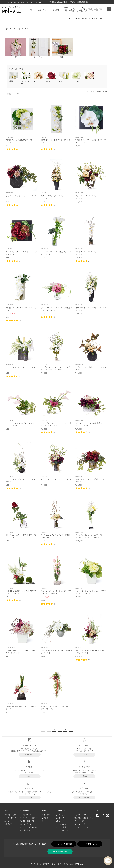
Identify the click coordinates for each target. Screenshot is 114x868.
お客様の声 (8, 824)
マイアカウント (47, 815)
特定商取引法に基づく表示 (84, 818)
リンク (22, 125)
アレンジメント (39, 52)
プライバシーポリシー (82, 815)
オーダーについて (10, 818)
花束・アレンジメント (103, 19)
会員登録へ (30, 755)
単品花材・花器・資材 (27, 821)
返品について (60, 821)
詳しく (85, 755)
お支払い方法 (60, 815)
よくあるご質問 (61, 827)
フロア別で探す (25, 830)
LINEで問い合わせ (60, 852)
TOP (71, 19)
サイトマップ (79, 821)
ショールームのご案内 (64, 844)
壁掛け (62, 52)
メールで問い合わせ (90, 844)
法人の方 (7, 821)
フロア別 (56, 10)
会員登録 (45, 818)
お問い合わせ (85, 798)
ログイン (45, 821)
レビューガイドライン (82, 827)
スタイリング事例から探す (29, 827)
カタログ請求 (62, 830)
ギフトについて (61, 824)
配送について (60, 818)
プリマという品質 (10, 815)
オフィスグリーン (26, 824)
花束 (16, 52)
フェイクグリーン (26, 815)
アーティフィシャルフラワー (84, 19)
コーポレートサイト (83, 824)
